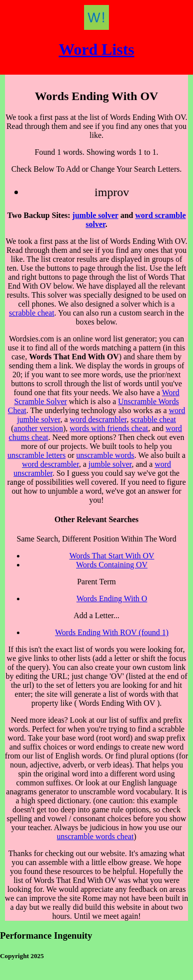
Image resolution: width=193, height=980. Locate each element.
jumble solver (95, 215)
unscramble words (105, 455)
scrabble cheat (32, 313)
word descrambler (98, 419)
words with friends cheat (109, 428)
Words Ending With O (112, 599)
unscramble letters (37, 455)
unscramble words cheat (95, 836)
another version (39, 428)
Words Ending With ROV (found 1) (112, 632)
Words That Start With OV (112, 556)
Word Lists (96, 49)
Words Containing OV (112, 565)
